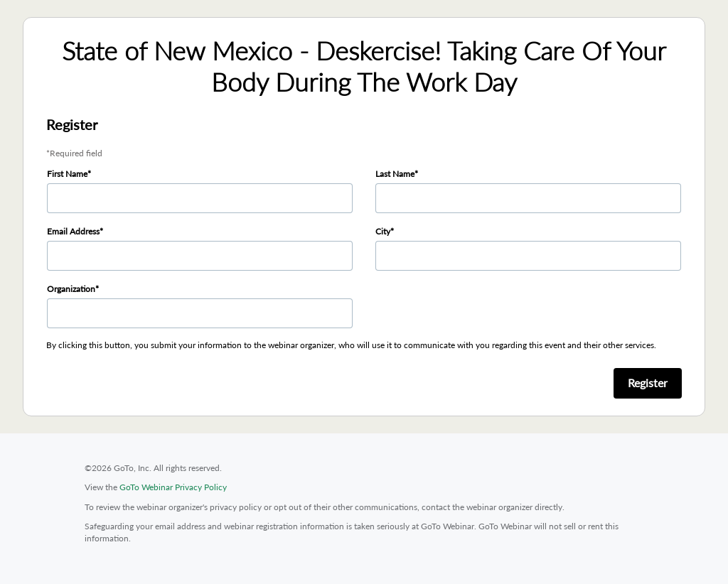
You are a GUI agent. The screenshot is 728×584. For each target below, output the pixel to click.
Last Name (395, 174)
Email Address (73, 231)
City (383, 231)
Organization (71, 289)
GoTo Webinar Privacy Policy (173, 487)
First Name (67, 174)
